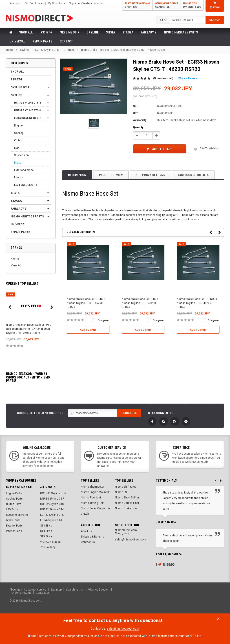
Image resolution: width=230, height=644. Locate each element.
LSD (17, 148)
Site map (56, 590)
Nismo (15, 259)
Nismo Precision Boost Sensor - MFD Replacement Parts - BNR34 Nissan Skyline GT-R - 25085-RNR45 (29, 329)
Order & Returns (22, 593)
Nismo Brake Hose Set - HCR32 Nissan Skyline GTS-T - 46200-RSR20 (86, 303)
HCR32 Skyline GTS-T (28, 103)
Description (77, 175)
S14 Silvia (46, 531)
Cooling (19, 133)
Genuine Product (167, 5)
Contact (66, 41)
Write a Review (188, 78)
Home (10, 50)
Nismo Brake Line (126, 508)
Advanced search (98, 590)
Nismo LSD (122, 492)
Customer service (35, 590)
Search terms (74, 590)
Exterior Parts (14, 526)
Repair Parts (43, 41)
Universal (17, 41)
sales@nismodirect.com (123, 629)
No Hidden (192, 5)
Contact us (43, 593)
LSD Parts (12, 509)
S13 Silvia (46, 526)
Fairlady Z (149, 32)
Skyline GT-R (70, 32)
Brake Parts (13, 520)
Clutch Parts (14, 504)
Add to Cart (160, 149)
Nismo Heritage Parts (181, 32)
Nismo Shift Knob (126, 487)
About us (15, 590)
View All (16, 266)
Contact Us (88, 542)
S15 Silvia (46, 536)
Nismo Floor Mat (91, 498)
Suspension (21, 155)
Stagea (128, 32)
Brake (71, 50)
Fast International (137, 5)
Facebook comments (193, 175)
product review (111, 175)
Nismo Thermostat (93, 487)
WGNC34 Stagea (50, 542)
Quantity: (138, 127)
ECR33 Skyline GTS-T (48, 50)
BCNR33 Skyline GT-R (53, 493)
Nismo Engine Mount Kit (96, 492)
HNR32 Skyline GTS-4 (28, 110)
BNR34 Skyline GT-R (52, 499)
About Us (86, 531)
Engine (18, 126)
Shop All (26, 32)
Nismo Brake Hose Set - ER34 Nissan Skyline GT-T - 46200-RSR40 (140, 303)
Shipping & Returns (150, 175)
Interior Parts (14, 531)
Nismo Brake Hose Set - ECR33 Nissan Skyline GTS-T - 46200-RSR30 (123, 50)
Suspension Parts (17, 515)
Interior (19, 177)
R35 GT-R (47, 32)
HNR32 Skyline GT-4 (52, 509)
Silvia (111, 32)
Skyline (93, 32)
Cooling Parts (14, 499)
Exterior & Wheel (24, 170)
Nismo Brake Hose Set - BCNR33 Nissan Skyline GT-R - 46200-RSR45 (197, 303)
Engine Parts (14, 493)
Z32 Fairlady (48, 547)
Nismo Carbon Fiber (127, 503)
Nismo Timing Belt (92, 503)
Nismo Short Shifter (127, 498)
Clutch (18, 140)
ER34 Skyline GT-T (26, 185)
